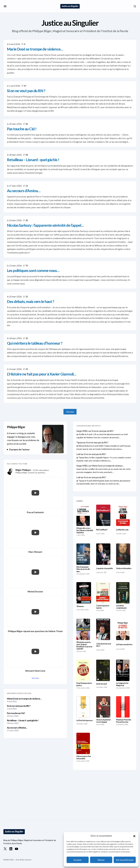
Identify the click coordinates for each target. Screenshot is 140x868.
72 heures (80, 606)
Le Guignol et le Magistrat (122, 684)
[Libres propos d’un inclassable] (83, 743)
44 (27, 155)
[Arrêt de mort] (103, 670)
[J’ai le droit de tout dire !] (103, 629)
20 (27, 124)
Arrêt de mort (102, 684)
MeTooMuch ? (102, 530)
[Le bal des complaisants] (123, 593)
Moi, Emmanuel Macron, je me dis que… (83, 569)
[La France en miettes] (123, 629)
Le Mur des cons (122, 530)
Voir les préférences (125, 860)
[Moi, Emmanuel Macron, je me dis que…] (83, 554)
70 (27, 266)
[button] (134, 836)
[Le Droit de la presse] (83, 707)
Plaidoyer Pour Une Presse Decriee (124, 721)
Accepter (78, 860)
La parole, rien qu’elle (104, 568)
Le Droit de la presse (84, 720)
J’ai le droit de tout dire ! (104, 645)
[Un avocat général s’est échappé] (103, 707)
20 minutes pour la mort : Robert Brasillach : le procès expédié (84, 645)
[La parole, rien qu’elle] (103, 554)
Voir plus (70, 412)
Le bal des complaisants (121, 607)
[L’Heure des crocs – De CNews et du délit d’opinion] (83, 515)
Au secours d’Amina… (17, 728)
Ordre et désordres (124, 568)
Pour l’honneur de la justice (84, 684)
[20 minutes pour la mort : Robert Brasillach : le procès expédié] (83, 629)
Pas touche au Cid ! (16, 713)
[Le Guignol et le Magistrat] (123, 670)
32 (27, 297)
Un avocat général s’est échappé (103, 721)
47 (25, 86)
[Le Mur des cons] (123, 515)
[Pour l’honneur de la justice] (83, 670)
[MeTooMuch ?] (103, 515)
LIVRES (80, 501)
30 (27, 220)
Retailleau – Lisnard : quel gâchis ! (23, 720)
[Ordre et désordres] (123, 554)
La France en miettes (124, 644)
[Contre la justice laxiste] (103, 593)
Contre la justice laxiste (103, 607)
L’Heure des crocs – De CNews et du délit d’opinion (85, 530)
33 (27, 369)
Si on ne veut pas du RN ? (19, 706)
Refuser (101, 860)
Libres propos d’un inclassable (84, 757)
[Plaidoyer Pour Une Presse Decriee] (123, 707)
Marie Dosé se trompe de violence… (24, 699)
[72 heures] (84, 593)
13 (27, 186)
